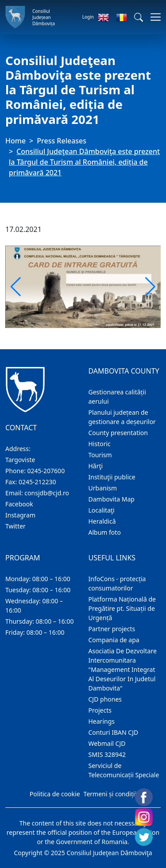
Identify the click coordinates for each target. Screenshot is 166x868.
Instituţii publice (112, 477)
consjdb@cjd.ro (47, 493)
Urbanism (103, 488)
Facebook (19, 504)
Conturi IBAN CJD (114, 732)
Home (15, 141)
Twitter (15, 526)
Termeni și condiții (110, 794)
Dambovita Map (112, 499)
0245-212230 (37, 482)
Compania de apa (114, 640)
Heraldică (102, 521)
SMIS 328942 (107, 754)
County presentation (118, 433)
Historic (100, 444)
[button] (139, 17)
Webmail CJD (107, 743)
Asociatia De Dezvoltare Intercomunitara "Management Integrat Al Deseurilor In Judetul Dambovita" (123, 669)
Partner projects (112, 629)
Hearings (102, 721)
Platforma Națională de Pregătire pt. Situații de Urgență (122, 608)
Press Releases (62, 141)
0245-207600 (46, 471)
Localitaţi (102, 510)
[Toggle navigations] (153, 17)
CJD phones (105, 699)
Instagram (20, 515)
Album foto (105, 532)
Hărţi (96, 466)
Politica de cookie (55, 794)
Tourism (100, 455)
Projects (100, 710)
